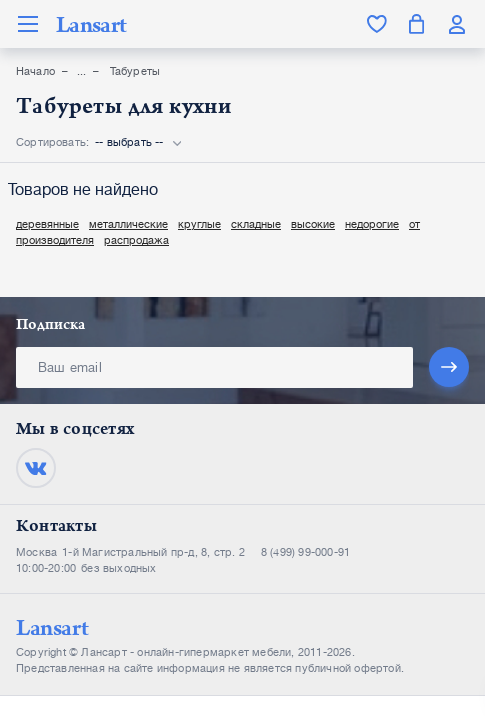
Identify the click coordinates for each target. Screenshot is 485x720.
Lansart (91, 24)
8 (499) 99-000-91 (305, 552)
